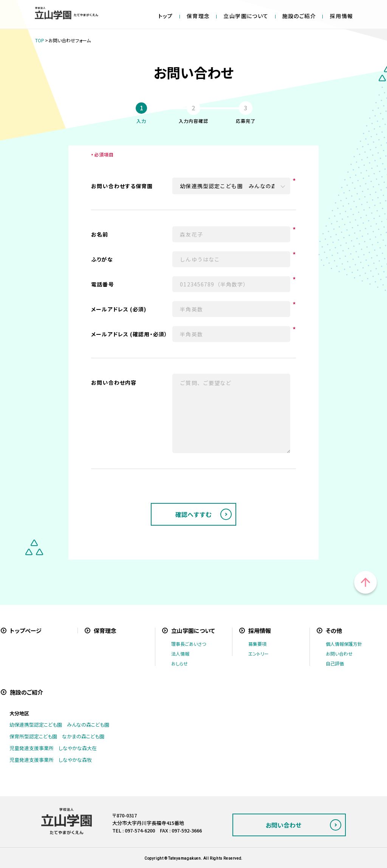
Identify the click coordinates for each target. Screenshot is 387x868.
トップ (166, 16)
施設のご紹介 (299, 16)
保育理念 (198, 16)
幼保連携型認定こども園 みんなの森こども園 (59, 725)
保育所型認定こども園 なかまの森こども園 (57, 736)
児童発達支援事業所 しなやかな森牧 (51, 760)
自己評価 (335, 663)
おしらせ (180, 663)
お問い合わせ (339, 654)
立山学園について (246, 16)
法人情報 (180, 654)
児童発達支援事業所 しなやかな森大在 (53, 748)
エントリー (259, 654)
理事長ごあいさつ (189, 644)
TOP (40, 40)
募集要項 (257, 644)
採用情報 (342, 16)
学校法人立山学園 (67, 13)
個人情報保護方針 (344, 644)
